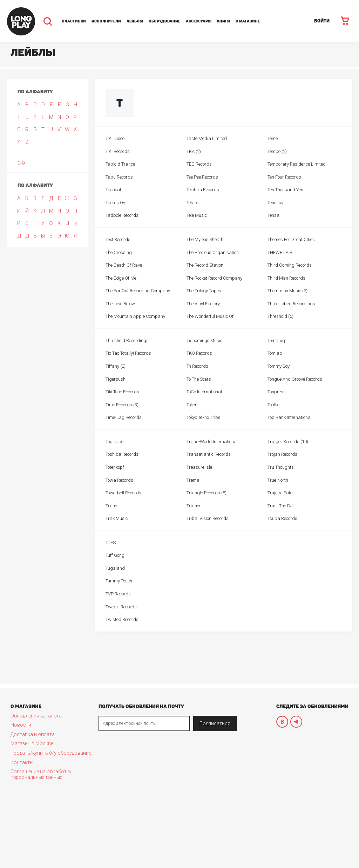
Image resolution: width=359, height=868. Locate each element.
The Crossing (119, 252)
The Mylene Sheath (205, 239)
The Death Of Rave (124, 265)
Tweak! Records (121, 607)
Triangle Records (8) (206, 493)
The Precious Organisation (213, 252)
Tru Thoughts (281, 467)
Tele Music (197, 215)
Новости (21, 725)
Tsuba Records (282, 518)
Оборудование (164, 21)
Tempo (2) (277, 151)
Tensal (274, 215)
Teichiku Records (203, 190)
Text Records (118, 239)
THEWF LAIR (280, 252)
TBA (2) (194, 151)
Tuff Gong (115, 555)
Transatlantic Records (209, 454)
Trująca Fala (280, 493)
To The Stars (199, 379)
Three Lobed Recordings (291, 304)
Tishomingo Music (204, 340)
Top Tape (114, 442)
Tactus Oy (115, 203)
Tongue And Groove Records (295, 379)
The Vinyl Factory (203, 304)
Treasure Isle (199, 467)
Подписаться (215, 723)
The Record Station (205, 265)
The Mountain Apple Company (135, 316)
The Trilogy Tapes (204, 291)
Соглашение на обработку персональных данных (41, 774)
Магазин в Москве (32, 743)
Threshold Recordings (127, 340)
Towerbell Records (123, 493)
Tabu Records (119, 177)
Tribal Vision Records (208, 518)
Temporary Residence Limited (297, 164)
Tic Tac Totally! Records (128, 353)
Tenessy (275, 203)
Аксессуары (199, 21)
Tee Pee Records (202, 177)
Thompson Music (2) (287, 291)
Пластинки (74, 21)
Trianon (194, 506)
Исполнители (106, 21)
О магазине (248, 21)
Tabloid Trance (120, 164)
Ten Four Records (284, 177)
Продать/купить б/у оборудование (51, 753)
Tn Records (197, 366)
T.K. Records (118, 151)
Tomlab (275, 353)
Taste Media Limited (207, 138)
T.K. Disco (115, 138)
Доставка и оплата (33, 734)
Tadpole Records (122, 215)
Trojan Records (282, 454)
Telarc (192, 203)
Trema (193, 480)
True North (278, 480)
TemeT (274, 138)
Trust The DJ (280, 506)
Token (192, 405)
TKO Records (199, 353)
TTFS (111, 543)
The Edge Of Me (121, 278)
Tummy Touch (119, 581)
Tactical (113, 190)
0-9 (21, 163)
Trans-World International (212, 442)
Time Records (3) (122, 405)
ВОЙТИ (322, 21)
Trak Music (117, 518)
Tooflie (273, 405)
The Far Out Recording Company (138, 291)
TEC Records (199, 164)
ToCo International (204, 392)
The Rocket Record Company (214, 278)
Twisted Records (122, 619)
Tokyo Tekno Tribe (203, 417)
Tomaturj (276, 340)
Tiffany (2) (116, 366)
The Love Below (120, 304)
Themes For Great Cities (291, 239)
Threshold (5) (280, 316)
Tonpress (277, 392)
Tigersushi (116, 379)
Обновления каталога (36, 716)
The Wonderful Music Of (210, 316)
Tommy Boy (279, 366)
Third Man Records (286, 278)
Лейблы (135, 21)
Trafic (111, 506)
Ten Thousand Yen (285, 190)
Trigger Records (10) (288, 442)
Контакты (22, 762)
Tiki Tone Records (122, 392)
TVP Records (118, 594)
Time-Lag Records (124, 417)
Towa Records (119, 480)
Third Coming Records (290, 265)
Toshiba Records (122, 454)
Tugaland (115, 568)
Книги (223, 21)
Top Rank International (290, 417)
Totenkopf (115, 467)
